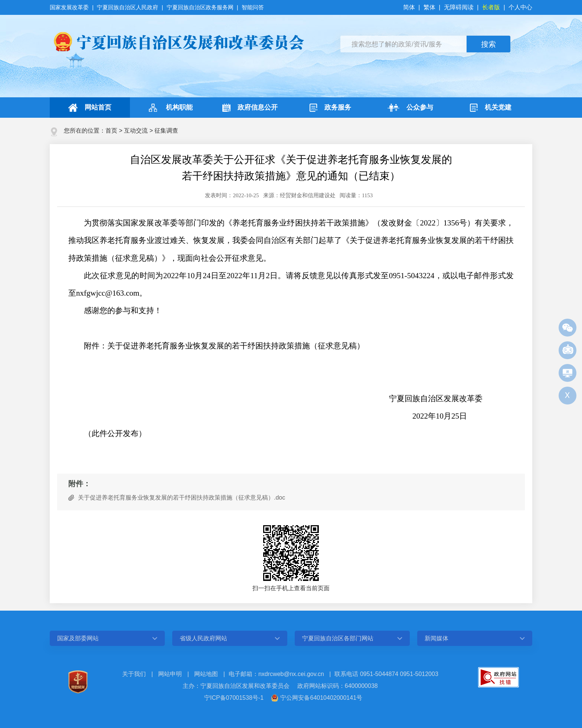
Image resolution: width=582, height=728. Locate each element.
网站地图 (206, 674)
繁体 (429, 7)
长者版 (491, 7)
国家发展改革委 (70, 7)
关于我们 (134, 674)
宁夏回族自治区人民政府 (127, 7)
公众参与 (410, 108)
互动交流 (136, 131)
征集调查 (166, 131)
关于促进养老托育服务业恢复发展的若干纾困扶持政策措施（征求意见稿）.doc (182, 498)
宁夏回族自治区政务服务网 (200, 7)
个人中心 (520, 7)
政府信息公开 (250, 108)
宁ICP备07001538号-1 (234, 698)
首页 (111, 131)
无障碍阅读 (459, 7)
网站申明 (170, 674)
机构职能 (170, 108)
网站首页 (90, 108)
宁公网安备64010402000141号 (321, 698)
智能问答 (253, 7)
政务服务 (330, 108)
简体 (410, 7)
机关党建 (491, 108)
